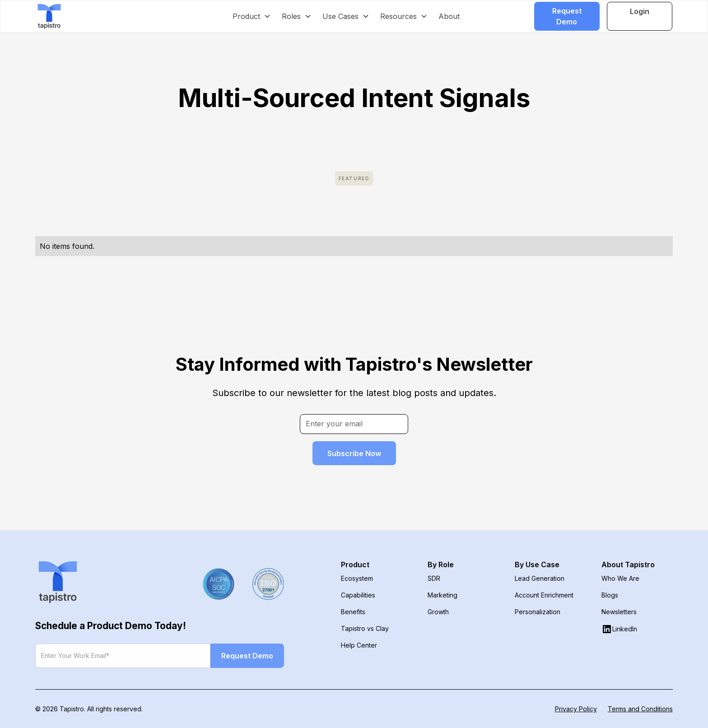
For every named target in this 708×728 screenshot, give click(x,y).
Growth (438, 612)
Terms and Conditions (640, 709)
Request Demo (567, 16)
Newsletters (619, 612)
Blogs (610, 595)
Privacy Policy (576, 709)
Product (355, 565)
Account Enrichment (544, 595)
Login (640, 11)
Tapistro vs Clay (365, 628)
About (449, 16)
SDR (434, 578)
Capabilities (358, 595)
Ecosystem (357, 578)
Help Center (359, 645)
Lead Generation (540, 578)
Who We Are (620, 578)
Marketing (442, 595)
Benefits (353, 612)
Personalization (538, 612)
